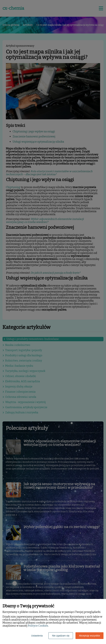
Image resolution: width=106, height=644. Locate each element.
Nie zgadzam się (61, 636)
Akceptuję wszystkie (89, 636)
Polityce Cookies (38, 626)
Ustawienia (37, 636)
